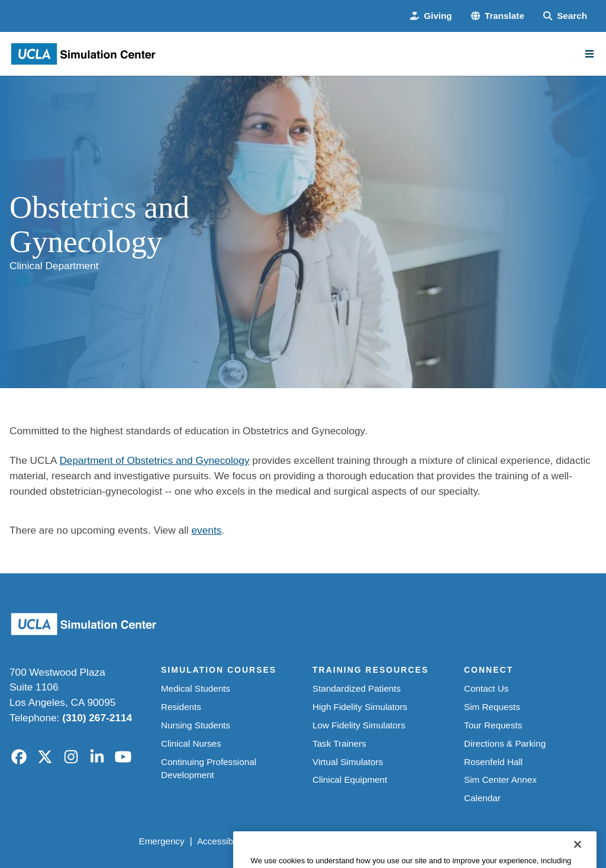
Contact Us (486, 688)
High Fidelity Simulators (360, 707)
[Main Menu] (589, 54)
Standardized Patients (357, 688)
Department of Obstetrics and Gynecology (154, 460)
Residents (181, 707)
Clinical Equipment (350, 780)
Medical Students (196, 688)
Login (490, 841)
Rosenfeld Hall (493, 762)
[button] (498, 16)
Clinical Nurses (191, 743)
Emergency (161, 841)
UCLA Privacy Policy (300, 841)
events (206, 530)
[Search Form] (565, 16)
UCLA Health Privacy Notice (410, 841)
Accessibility (222, 841)
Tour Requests (493, 725)
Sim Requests (492, 707)
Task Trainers (339, 743)
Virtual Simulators (348, 762)
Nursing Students (196, 725)
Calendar (482, 798)
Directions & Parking (505, 743)
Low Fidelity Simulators (359, 725)
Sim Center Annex (500, 780)
